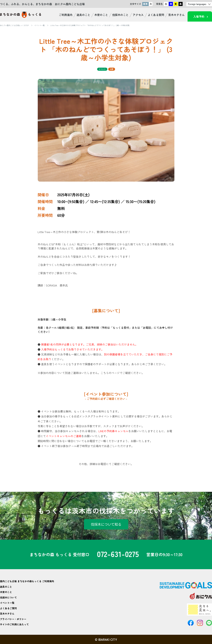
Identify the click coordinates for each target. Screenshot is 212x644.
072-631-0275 (118, 554)
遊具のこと (83, 15)
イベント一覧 (39, 25)
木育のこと (101, 15)
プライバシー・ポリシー (13, 619)
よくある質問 (156, 15)
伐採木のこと (120, 15)
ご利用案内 (66, 15)
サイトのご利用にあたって (14, 624)
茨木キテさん (176, 15)
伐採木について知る (106, 524)
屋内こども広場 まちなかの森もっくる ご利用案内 (27, 581)
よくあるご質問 (8, 608)
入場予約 (199, 16)
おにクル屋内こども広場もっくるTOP (14, 25)
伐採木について (8, 597)
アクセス (138, 15)
